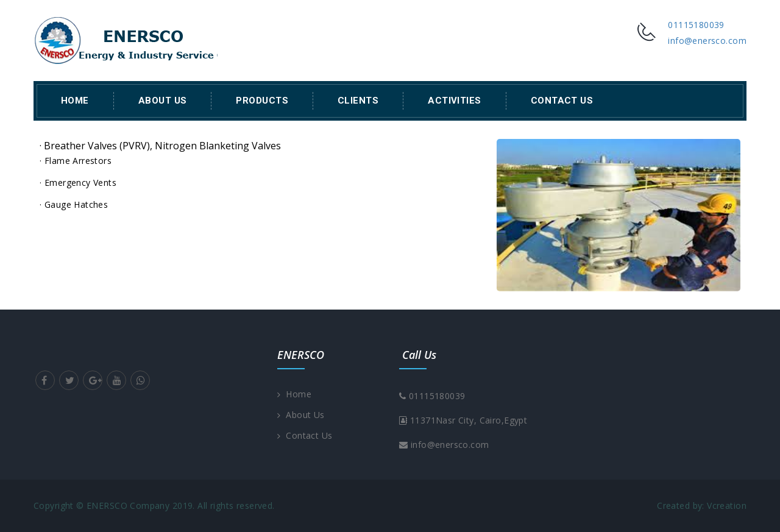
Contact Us (562, 101)
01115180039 (696, 25)
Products (262, 101)
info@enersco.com (707, 41)
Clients (358, 101)
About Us (163, 101)
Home (75, 101)
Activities (455, 101)
